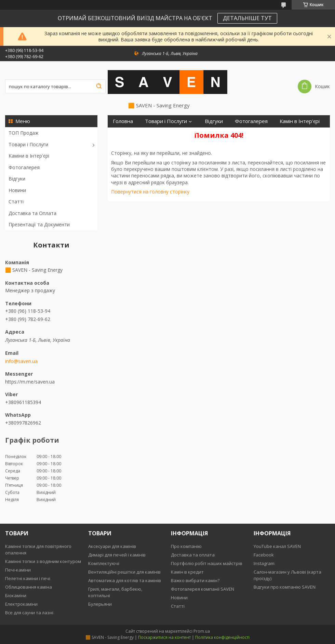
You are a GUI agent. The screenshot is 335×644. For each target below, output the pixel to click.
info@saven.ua (21, 361)
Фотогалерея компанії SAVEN (203, 589)
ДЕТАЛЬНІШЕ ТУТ (247, 18)
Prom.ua (202, 631)
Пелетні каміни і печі (28, 578)
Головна (123, 121)
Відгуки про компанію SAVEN (285, 587)
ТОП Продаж (24, 133)
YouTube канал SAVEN (277, 546)
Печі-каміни (18, 570)
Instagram (264, 563)
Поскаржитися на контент (164, 637)
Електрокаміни (21, 604)
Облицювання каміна (29, 587)
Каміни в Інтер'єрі (29, 156)
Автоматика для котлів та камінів (125, 580)
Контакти (185, 133)
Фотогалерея (24, 167)
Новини (17, 190)
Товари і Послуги (28, 144)
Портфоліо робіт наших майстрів (207, 563)
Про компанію (186, 546)
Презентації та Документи (39, 224)
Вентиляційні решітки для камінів (124, 572)
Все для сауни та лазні (29, 613)
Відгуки (17, 179)
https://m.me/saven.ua (30, 382)
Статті (16, 202)
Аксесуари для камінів (112, 546)
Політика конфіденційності (222, 637)
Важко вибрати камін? (195, 580)
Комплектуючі (104, 563)
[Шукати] (99, 86)
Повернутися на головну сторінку (150, 192)
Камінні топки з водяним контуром (43, 561)
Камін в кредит (187, 572)
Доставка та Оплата (32, 213)
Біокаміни (16, 595)
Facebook (264, 555)
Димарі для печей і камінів (117, 555)
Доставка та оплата (193, 555)
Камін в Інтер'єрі (300, 121)
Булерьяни (100, 604)
